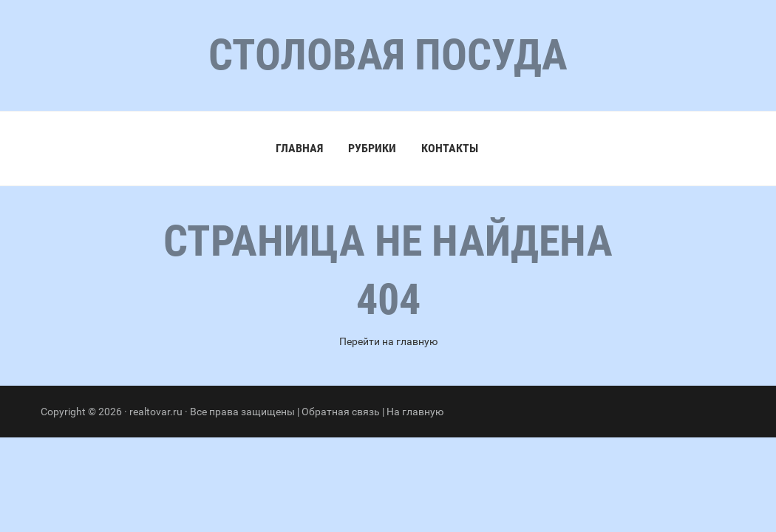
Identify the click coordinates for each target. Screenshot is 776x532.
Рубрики (372, 148)
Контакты (450, 148)
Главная (299, 148)
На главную (415, 412)
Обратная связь (341, 412)
